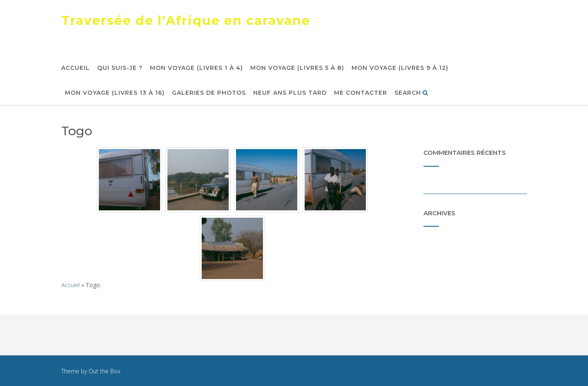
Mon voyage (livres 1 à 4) (196, 68)
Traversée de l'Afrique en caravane (186, 21)
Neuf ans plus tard (290, 93)
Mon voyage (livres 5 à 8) (297, 68)
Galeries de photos (209, 93)
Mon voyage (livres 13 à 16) (115, 93)
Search (411, 93)
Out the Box (105, 371)
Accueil (76, 68)
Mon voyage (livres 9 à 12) (400, 68)
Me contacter (361, 93)
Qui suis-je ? (120, 68)
